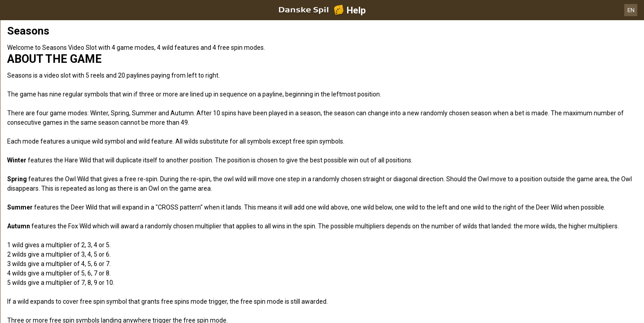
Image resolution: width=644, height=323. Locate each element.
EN (631, 10)
